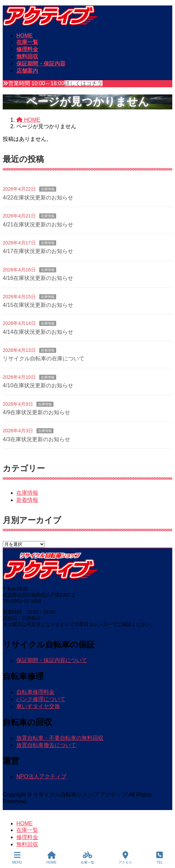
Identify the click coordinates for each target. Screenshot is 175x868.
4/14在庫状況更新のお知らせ (38, 332)
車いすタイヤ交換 (38, 706)
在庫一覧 (27, 830)
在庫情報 (48, 189)
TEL (160, 858)
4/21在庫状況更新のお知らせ (38, 225)
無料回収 (27, 844)
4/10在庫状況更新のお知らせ (38, 385)
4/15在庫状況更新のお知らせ (38, 305)
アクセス (125, 858)
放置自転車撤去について (46, 745)
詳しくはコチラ (83, 83)
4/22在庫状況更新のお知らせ (38, 198)
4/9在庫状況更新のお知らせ (36, 412)
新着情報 (48, 350)
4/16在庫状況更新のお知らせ (38, 278)
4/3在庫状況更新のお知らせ (36, 439)
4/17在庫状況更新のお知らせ (38, 251)
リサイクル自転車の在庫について (44, 358)
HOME (25, 824)
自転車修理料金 (35, 692)
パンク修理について (41, 699)
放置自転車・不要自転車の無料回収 (60, 738)
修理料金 (27, 837)
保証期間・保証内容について (52, 660)
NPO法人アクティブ (41, 776)
